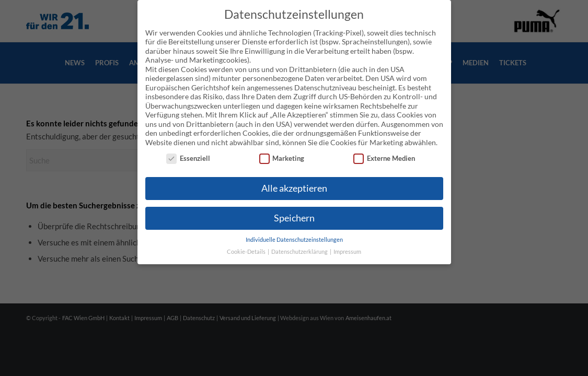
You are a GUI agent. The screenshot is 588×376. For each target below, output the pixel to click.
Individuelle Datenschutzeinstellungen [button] (294, 231)
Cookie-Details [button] (247, 242)
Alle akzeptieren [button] (294, 179)
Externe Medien (384, 150)
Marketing (282, 150)
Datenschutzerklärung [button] (300, 242)
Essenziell (188, 150)
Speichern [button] (294, 209)
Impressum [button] (347, 242)
